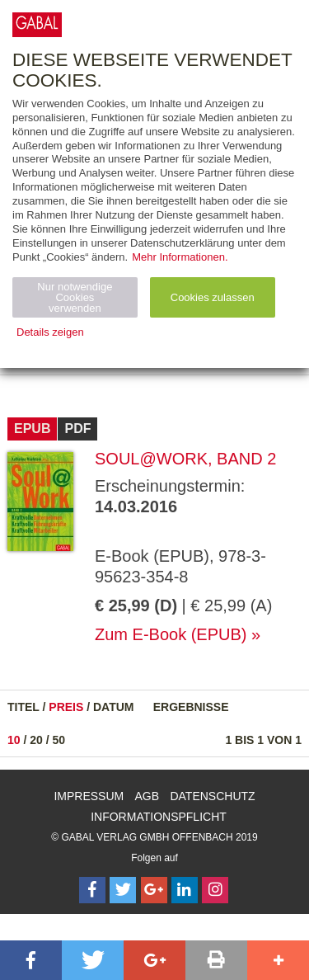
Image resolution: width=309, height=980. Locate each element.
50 (59, 740)
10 (14, 740)
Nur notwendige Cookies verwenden (75, 297)
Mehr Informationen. (180, 257)
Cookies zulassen (213, 297)
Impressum (89, 796)
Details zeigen (50, 332)
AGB (147, 796)
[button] (31, 960)
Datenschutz (212, 796)
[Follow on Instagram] (215, 890)
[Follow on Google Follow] (154, 890)
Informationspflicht (159, 817)
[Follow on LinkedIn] (185, 890)
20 (36, 740)
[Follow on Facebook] (92, 890)
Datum (114, 707)
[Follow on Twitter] (123, 890)
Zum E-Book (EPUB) (171, 634)
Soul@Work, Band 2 (185, 459)
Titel (23, 707)
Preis (66, 707)
